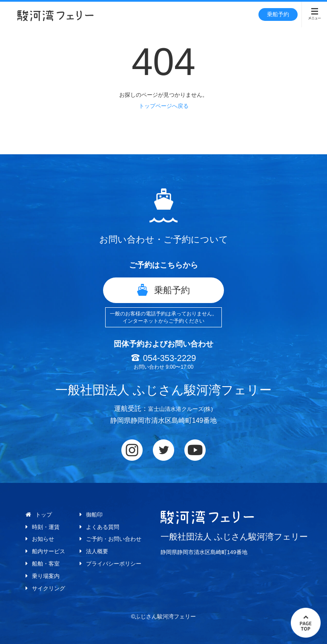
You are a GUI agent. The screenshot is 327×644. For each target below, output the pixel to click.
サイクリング (46, 587)
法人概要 (97, 551)
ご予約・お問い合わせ (115, 539)
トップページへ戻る (164, 106)
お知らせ (40, 539)
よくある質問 (103, 526)
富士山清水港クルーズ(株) (181, 409)
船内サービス (46, 551)
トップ (41, 514)
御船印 (94, 514)
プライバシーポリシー (115, 563)
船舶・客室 (43, 563)
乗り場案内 (43, 575)
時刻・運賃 (43, 526)
